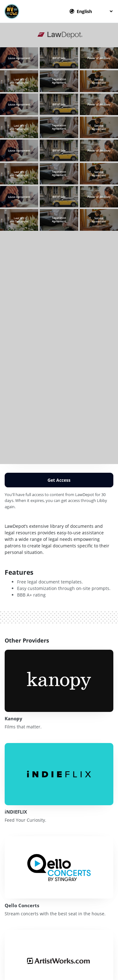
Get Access (59, 480)
